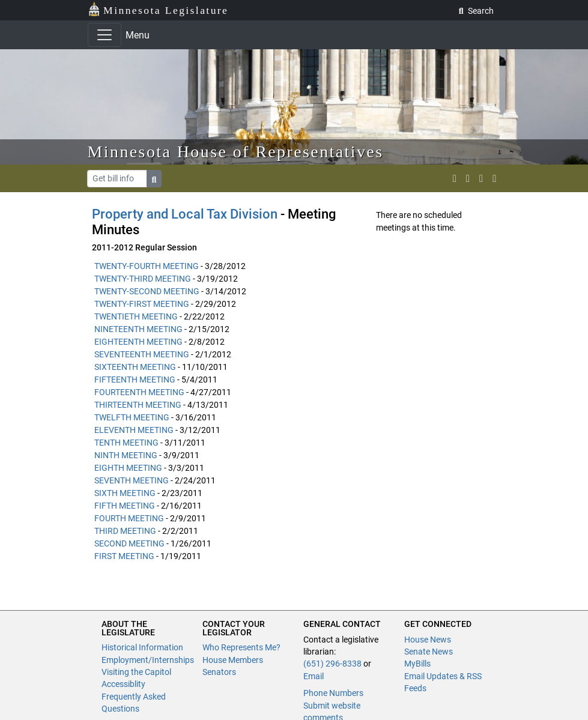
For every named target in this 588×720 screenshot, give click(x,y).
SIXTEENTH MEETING (135, 367)
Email (314, 676)
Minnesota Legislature (158, 9)
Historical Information (142, 647)
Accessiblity (123, 684)
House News (428, 640)
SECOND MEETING (129, 543)
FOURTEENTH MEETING (139, 392)
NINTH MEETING (126, 455)
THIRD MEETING (125, 531)
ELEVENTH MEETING (134, 430)
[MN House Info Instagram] (468, 178)
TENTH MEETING (126, 443)
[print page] (494, 178)
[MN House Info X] (455, 178)
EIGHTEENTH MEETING (138, 342)
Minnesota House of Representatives (236, 152)
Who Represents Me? (241, 647)
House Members (233, 660)
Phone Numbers (333, 693)
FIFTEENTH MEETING (135, 380)
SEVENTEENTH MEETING (142, 354)
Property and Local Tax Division (185, 214)
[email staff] (481, 178)
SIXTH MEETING (125, 493)
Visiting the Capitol (136, 672)
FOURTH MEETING (129, 518)
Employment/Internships (148, 660)
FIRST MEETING (124, 556)
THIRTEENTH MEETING (138, 405)
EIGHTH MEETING (128, 468)
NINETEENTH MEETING (138, 329)
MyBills (417, 664)
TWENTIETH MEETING (136, 316)
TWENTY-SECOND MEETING (147, 291)
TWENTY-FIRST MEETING (142, 304)
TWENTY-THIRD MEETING (143, 279)
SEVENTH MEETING (132, 480)
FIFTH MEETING (125, 506)
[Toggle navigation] (105, 35)
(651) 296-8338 (332, 664)
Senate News (429, 652)
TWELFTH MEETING (132, 417)
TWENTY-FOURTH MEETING (147, 266)
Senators (219, 672)
